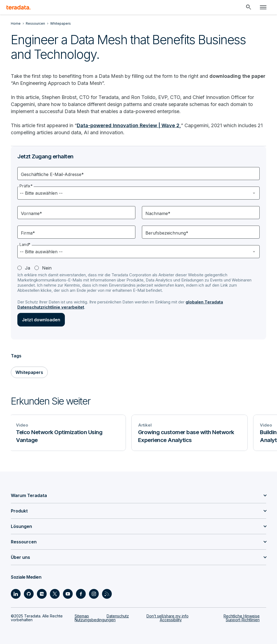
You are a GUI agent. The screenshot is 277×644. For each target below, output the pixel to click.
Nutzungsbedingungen (95, 620)
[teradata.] (18, 7)
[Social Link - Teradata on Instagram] (94, 594)
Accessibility (171, 620)
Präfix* (26, 186)
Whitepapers (29, 372)
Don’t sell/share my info (168, 616)
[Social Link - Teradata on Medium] (42, 594)
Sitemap (82, 616)
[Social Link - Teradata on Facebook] (81, 594)
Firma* (28, 233)
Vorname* (31, 213)
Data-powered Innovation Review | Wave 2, (129, 125)
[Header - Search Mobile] (249, 7)
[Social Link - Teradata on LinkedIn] (16, 594)
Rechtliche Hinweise (242, 616)
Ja (28, 268)
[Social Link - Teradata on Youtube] (68, 594)
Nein (47, 268)
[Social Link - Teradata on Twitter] (55, 594)
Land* (25, 244)
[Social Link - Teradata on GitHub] (29, 594)
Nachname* (158, 213)
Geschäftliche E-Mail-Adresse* (52, 174)
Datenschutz (118, 616)
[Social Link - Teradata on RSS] (107, 594)
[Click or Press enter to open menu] (263, 7)
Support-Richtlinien (243, 620)
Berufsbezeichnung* (167, 233)
